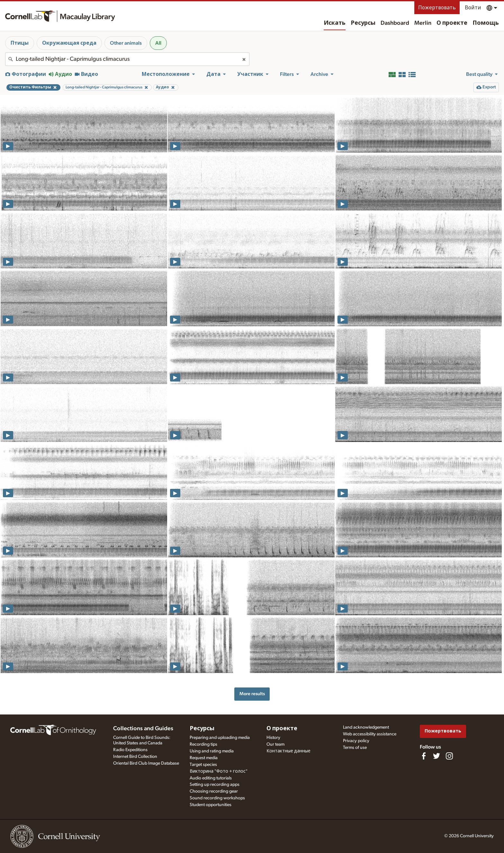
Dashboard (395, 23)
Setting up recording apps (215, 785)
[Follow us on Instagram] (449, 756)
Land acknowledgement (366, 727)
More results (252, 694)
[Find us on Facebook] (424, 756)
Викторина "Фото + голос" (219, 771)
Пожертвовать (437, 8)
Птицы (20, 43)
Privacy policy (356, 741)
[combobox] (127, 59)
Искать (335, 23)
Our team (275, 744)
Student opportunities (211, 805)
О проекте (452, 23)
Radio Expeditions (130, 750)
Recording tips (203, 744)
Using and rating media (212, 751)
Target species (203, 765)
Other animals (126, 43)
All (158, 43)
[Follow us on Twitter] (437, 756)
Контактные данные (288, 751)
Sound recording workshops (217, 798)
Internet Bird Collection (135, 757)
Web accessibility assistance (370, 734)
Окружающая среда (69, 43)
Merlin (423, 23)
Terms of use (355, 748)
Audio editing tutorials (211, 778)
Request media (204, 758)
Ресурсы (363, 23)
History (273, 738)
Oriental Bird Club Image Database (146, 763)
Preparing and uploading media (220, 738)
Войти (473, 8)
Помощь (486, 23)
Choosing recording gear (214, 791)
